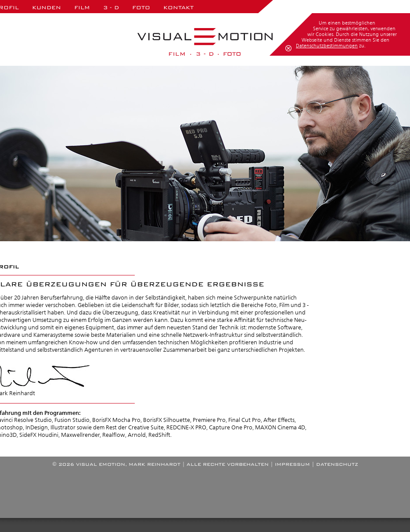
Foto (141, 7)
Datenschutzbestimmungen (327, 46)
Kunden (47, 7)
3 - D (111, 7)
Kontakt (178, 7)
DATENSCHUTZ (337, 464)
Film (82, 7)
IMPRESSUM (292, 464)
